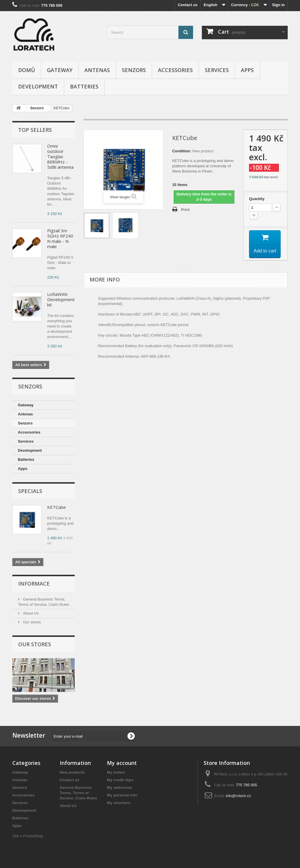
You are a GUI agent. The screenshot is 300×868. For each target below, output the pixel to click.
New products (72, 772)
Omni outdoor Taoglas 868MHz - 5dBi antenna (60, 156)
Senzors (134, 70)
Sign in (278, 5)
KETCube (57, 507)
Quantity (257, 199)
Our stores (31, 622)
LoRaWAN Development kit (61, 299)
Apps (247, 70)
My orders (116, 772)
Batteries (84, 86)
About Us (30, 613)
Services (217, 70)
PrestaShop (33, 836)
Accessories (175, 70)
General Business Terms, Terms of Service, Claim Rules (79, 793)
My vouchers (119, 803)
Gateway (60, 70)
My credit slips (120, 780)
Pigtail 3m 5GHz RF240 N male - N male (60, 238)
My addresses (120, 788)
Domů (27, 70)
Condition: (182, 151)
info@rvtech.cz (238, 796)
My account (122, 763)
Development (38, 86)
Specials (30, 491)
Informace (34, 584)
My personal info (122, 795)
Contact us (188, 5)
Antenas (97, 70)
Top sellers (35, 130)
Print (185, 210)
